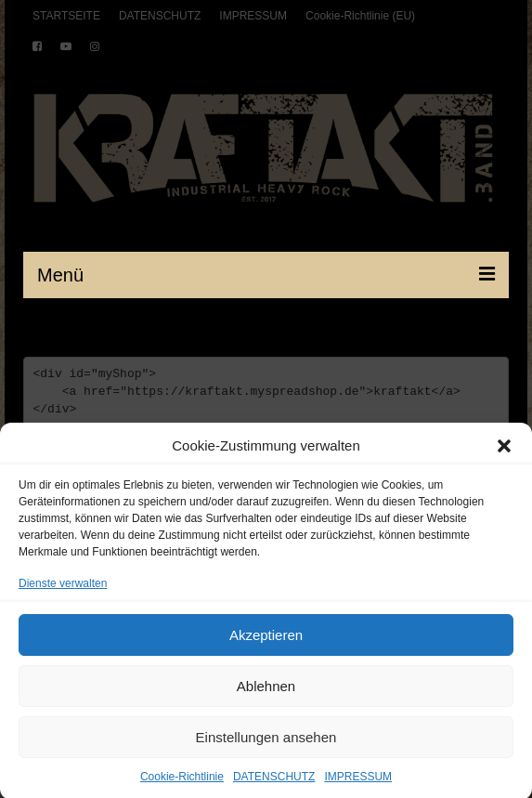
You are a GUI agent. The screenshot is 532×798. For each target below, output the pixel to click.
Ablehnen (266, 693)
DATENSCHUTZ (274, 784)
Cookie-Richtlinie (182, 784)
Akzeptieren (266, 642)
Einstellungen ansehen (266, 745)
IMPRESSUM (358, 784)
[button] (504, 453)
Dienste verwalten (63, 591)
